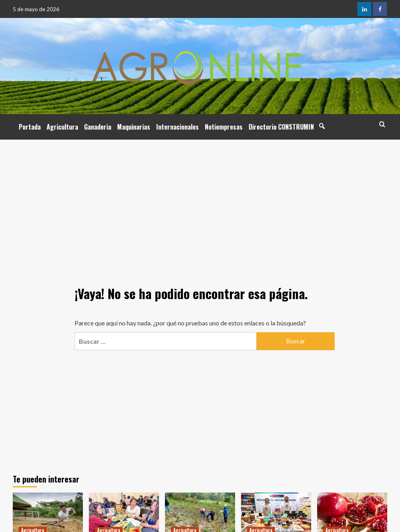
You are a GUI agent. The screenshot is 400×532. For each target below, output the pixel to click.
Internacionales (177, 127)
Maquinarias (134, 127)
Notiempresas (224, 127)
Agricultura (62, 127)
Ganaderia (98, 127)
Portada (30, 127)
